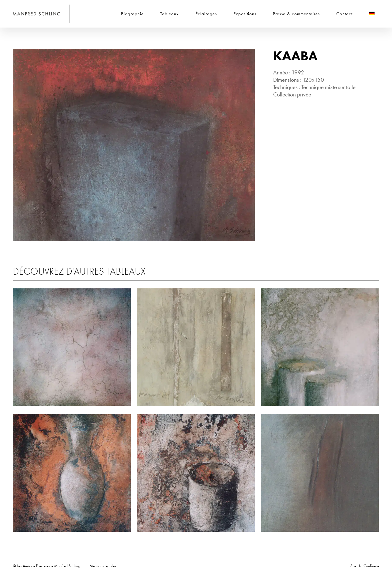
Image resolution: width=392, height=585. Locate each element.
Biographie (132, 14)
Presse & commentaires (296, 14)
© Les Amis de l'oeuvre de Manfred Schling (47, 566)
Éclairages (206, 14)
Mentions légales (103, 566)
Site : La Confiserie (365, 566)
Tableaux (170, 14)
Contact (344, 14)
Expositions (245, 14)
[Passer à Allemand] (372, 14)
